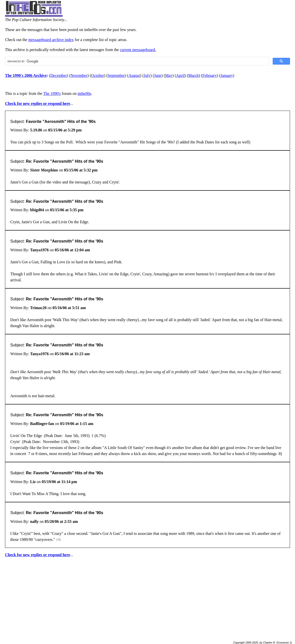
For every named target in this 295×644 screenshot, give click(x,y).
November (79, 75)
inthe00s (84, 93)
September (116, 75)
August (134, 75)
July (147, 75)
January (227, 75)
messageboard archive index (51, 40)
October (98, 75)
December (59, 75)
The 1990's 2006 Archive (26, 75)
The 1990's (52, 93)
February (210, 75)
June (158, 75)
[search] (137, 61)
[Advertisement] (147, 597)
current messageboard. (138, 50)
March (194, 75)
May (169, 75)
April (180, 75)
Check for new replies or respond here (38, 103)
